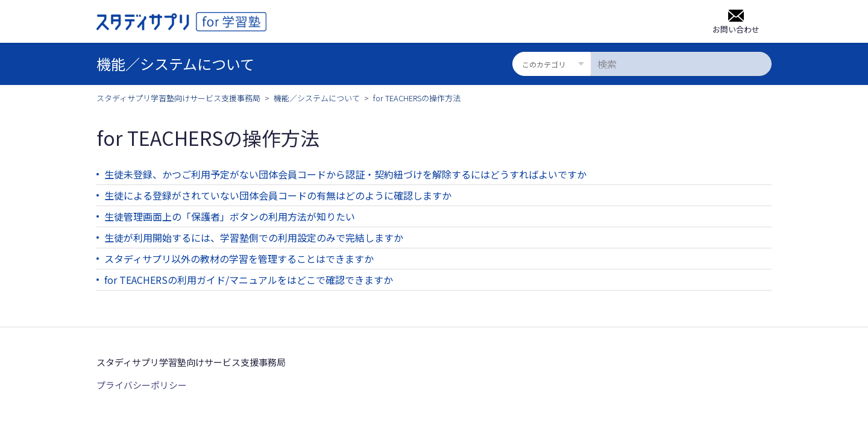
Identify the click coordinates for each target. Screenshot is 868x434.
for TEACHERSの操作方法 (417, 98)
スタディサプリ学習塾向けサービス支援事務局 (178, 98)
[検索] (681, 64)
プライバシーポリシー (142, 385)
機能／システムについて (317, 98)
